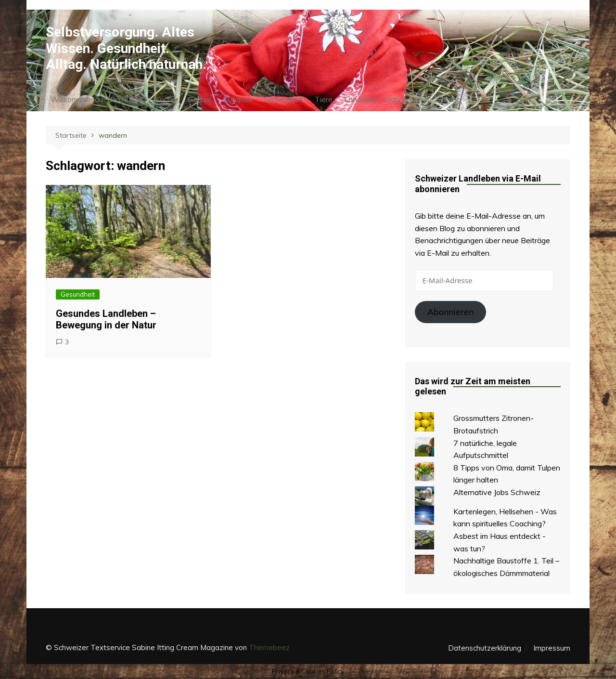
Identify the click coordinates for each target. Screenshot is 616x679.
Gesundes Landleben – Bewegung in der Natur (106, 319)
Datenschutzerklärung (485, 648)
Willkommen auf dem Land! (97, 99)
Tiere (324, 99)
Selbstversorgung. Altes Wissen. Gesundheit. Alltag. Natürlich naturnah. (126, 48)
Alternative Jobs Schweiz (497, 492)
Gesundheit (284, 99)
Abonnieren (450, 312)
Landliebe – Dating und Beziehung (403, 99)
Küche (166, 99)
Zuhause (238, 99)
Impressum (552, 648)
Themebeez (269, 647)
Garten (200, 99)
